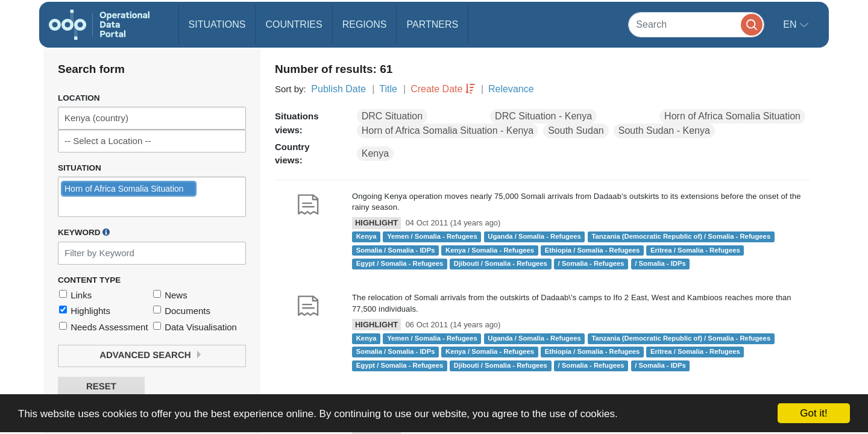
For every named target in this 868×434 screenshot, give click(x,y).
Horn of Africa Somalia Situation (732, 116)
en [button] (791, 24)
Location (79, 98)
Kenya (375, 153)
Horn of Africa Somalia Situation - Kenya (448, 131)
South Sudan (576, 131)
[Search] (696, 24)
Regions (365, 24)
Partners (432, 24)
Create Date (436, 89)
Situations (217, 24)
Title (388, 89)
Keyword (84, 232)
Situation (80, 168)
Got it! (813, 413)
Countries (294, 24)
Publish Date (338, 89)
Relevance (511, 89)
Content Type (89, 280)
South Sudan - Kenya (664, 131)
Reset (101, 387)
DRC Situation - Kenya (543, 116)
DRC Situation (392, 116)
